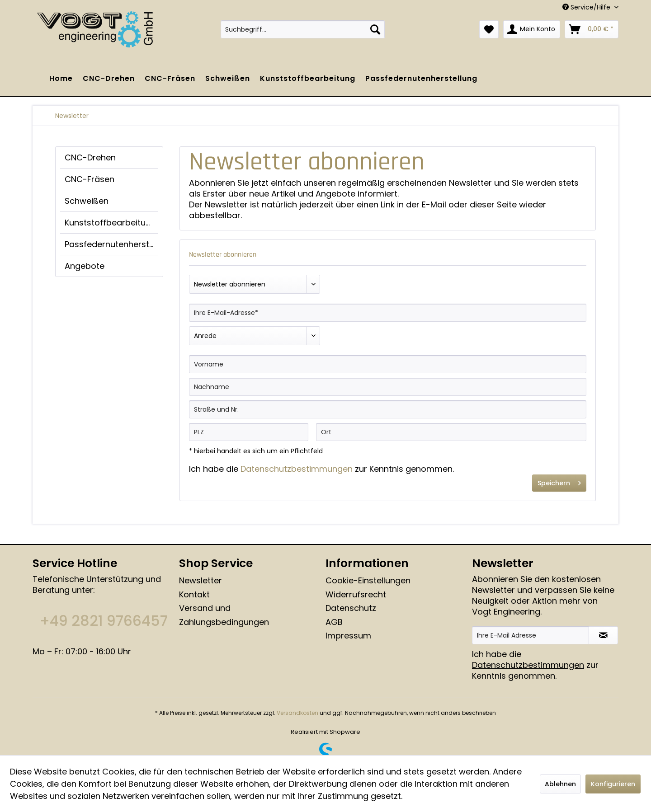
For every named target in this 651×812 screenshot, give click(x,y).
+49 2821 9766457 (104, 621)
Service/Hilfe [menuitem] (587, 7)
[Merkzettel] (489, 29)
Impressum (348, 636)
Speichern (559, 482)
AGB (334, 622)
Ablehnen (560, 784)
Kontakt (194, 594)
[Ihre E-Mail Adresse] (531, 635)
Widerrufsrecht (356, 594)
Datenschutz (351, 608)
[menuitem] (303, 29)
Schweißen (87, 201)
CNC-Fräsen (90, 179)
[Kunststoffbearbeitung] (308, 78)
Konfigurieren (613, 784)
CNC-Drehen (90, 157)
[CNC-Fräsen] (170, 78)
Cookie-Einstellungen (368, 580)
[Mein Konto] (532, 29)
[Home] (61, 78)
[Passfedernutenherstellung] (421, 78)
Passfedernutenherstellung (111, 244)
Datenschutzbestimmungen (297, 469)
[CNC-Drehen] (109, 78)
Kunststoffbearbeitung (110, 223)
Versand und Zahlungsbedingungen (224, 615)
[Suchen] (375, 29)
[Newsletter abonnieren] (603, 635)
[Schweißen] (228, 78)
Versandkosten (297, 713)
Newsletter (200, 580)
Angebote (85, 266)
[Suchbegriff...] (303, 29)
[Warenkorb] (592, 29)
